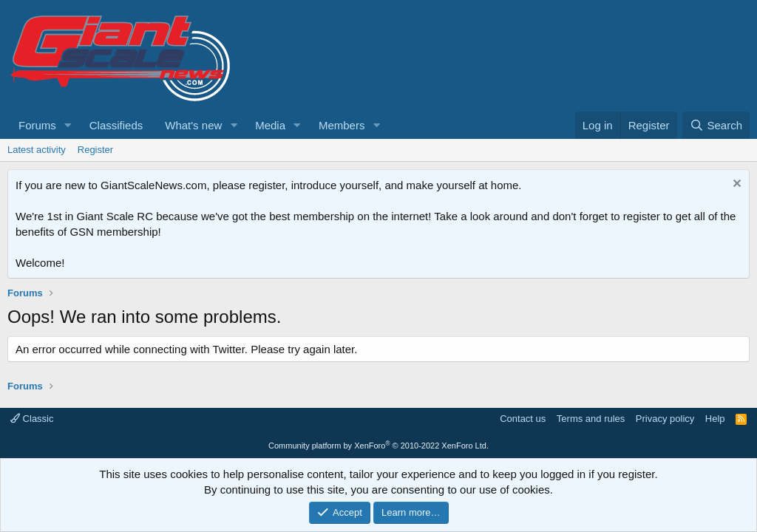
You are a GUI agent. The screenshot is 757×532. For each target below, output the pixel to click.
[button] (68, 125)
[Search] (716, 125)
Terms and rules (591, 419)
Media (270, 125)
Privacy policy (665, 419)
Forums (37, 125)
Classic (32, 419)
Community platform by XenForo (378, 446)
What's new (193, 125)
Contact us (523, 419)
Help (715, 419)
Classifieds (116, 125)
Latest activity (37, 150)
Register (95, 150)
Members (342, 125)
